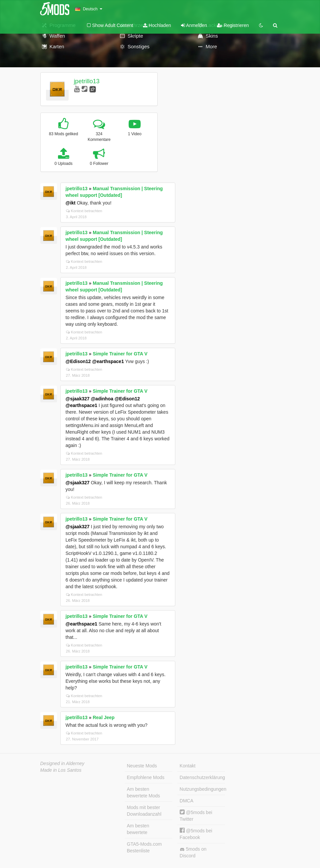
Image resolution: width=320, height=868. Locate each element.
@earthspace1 (108, 361)
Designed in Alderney (62, 763)
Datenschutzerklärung (202, 777)
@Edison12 (78, 361)
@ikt (71, 203)
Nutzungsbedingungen (202, 789)
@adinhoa (102, 399)
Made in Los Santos (61, 770)
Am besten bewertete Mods (144, 792)
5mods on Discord (193, 852)
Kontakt (187, 766)
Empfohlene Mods (146, 777)
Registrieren (233, 25)
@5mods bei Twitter (196, 816)
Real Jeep (103, 717)
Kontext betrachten (84, 211)
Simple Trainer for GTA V (120, 354)
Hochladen (157, 25)
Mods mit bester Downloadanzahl (144, 811)
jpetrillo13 (86, 81)
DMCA (186, 801)
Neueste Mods (142, 766)
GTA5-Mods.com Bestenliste (144, 847)
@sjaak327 (78, 399)
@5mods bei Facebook (196, 834)
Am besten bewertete (138, 829)
